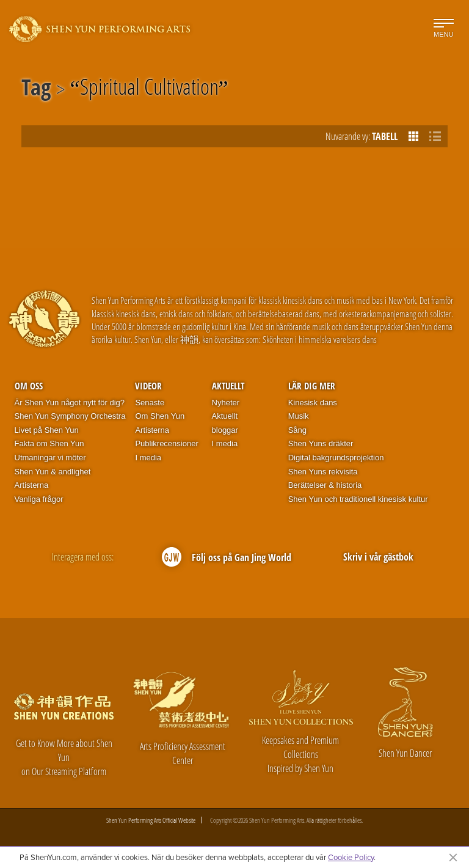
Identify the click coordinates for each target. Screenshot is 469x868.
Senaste (150, 403)
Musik (299, 416)
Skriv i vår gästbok (378, 557)
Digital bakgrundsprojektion (336, 458)
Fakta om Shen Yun (49, 443)
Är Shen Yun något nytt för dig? (70, 403)
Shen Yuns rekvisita (323, 472)
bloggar (225, 430)
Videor (148, 386)
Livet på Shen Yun (47, 430)
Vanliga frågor (39, 499)
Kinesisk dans (313, 403)
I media (148, 458)
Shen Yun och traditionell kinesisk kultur (358, 499)
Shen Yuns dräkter (321, 443)
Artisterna (32, 485)
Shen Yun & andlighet (53, 472)
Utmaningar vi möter (50, 458)
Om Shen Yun (160, 416)
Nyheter (226, 403)
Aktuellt (228, 386)
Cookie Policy (351, 857)
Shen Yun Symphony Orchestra (70, 416)
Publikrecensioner (166, 443)
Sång (297, 430)
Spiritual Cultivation (149, 89)
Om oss (29, 386)
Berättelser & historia (325, 485)
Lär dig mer (312, 386)
